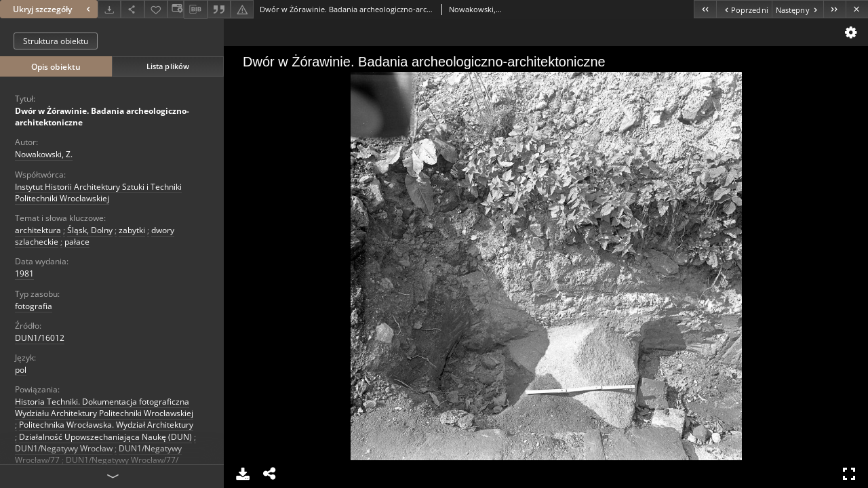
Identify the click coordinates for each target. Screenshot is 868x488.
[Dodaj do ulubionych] (156, 9)
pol (21, 370)
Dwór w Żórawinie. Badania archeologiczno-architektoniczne (102, 117)
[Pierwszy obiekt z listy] (705, 9)
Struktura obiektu (56, 41)
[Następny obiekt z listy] (797, 9)
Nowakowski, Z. (44, 154)
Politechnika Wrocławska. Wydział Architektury (106, 425)
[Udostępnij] (132, 9)
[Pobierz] (109, 9)
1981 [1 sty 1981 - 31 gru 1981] (24, 273)
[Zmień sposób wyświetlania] (176, 9)
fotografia (34, 306)
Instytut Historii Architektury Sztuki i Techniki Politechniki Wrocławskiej (98, 192)
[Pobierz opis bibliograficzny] (195, 9)
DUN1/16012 (40, 338)
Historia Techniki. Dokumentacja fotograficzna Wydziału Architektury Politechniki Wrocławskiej (104, 407)
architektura (38, 230)
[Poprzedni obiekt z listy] (744, 9)
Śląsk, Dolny (90, 230)
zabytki (132, 230)
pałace (77, 242)
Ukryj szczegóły (53, 9)
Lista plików (168, 66)
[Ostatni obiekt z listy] (834, 9)
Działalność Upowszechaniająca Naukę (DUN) (105, 437)
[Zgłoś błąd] (242, 9)
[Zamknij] (857, 9)
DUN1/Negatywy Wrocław (64, 448)
